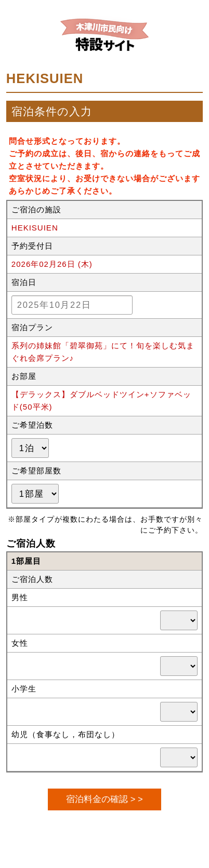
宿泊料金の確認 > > (104, 799)
